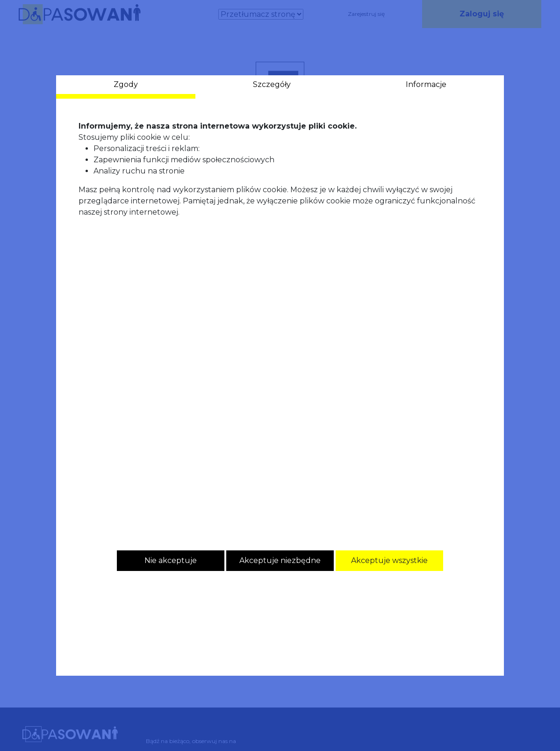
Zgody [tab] (126, 84)
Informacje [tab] (426, 84)
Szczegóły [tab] (272, 84)
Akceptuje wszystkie (389, 560)
